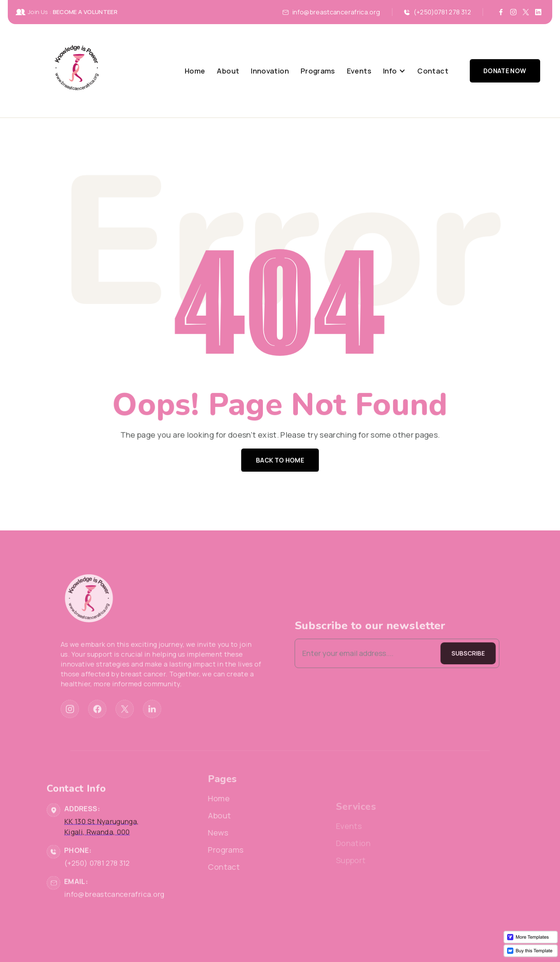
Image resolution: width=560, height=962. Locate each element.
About (228, 71)
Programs (318, 71)
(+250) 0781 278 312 (97, 885)
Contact (433, 71)
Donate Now (505, 71)
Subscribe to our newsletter (356, 628)
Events (359, 71)
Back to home (280, 458)
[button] (394, 71)
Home (195, 71)
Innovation (270, 71)
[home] (77, 71)
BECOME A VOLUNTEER (85, 12)
